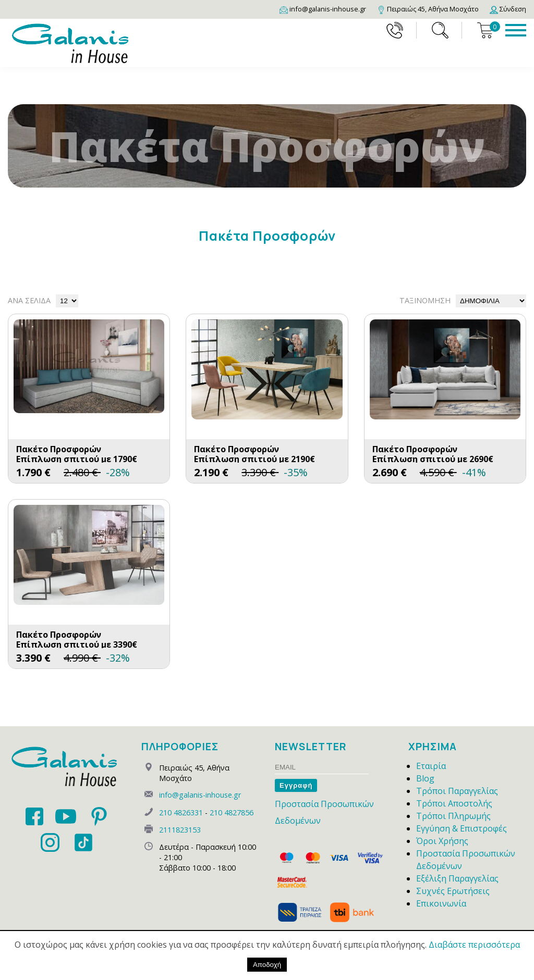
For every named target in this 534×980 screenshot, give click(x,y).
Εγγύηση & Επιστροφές (462, 828)
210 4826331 (181, 812)
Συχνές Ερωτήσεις (453, 891)
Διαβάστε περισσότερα (474, 945)
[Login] (508, 9)
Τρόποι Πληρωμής (453, 816)
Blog (425, 778)
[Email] (323, 9)
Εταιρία (431, 766)
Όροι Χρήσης (442, 841)
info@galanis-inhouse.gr (200, 795)
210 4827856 (232, 812)
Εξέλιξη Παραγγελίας (457, 878)
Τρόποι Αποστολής (454, 803)
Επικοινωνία (441, 903)
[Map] (428, 9)
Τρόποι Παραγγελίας (457, 791)
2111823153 (180, 830)
